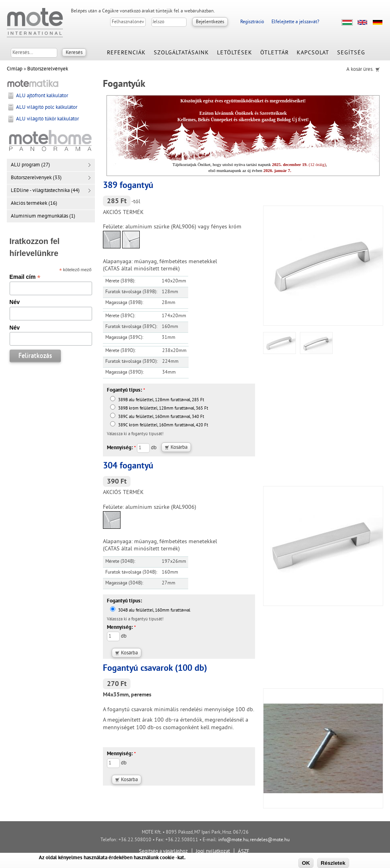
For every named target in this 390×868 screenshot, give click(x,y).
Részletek (333, 863)
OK (306, 863)
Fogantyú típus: (126, 390)
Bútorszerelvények (48, 69)
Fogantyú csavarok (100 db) (155, 669)
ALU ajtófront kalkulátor (42, 96)
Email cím (25, 277)
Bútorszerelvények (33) (36, 178)
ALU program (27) (30, 165)
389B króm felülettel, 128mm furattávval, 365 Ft (159, 409)
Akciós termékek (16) (34, 204)
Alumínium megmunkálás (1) (43, 216)
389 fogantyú (128, 186)
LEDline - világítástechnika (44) (45, 191)
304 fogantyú (128, 466)
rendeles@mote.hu (270, 840)
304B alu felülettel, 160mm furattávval (150, 611)
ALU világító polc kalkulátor (47, 108)
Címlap (15, 69)
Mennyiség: (121, 448)
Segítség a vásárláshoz (163, 852)
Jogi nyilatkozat (213, 852)
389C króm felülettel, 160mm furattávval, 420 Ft (159, 425)
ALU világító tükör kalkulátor (47, 119)
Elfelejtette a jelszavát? (295, 22)
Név (15, 302)
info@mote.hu (233, 840)
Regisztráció (252, 22)
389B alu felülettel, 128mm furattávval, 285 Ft (157, 400)
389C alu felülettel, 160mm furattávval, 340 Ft (157, 417)
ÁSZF (244, 852)
